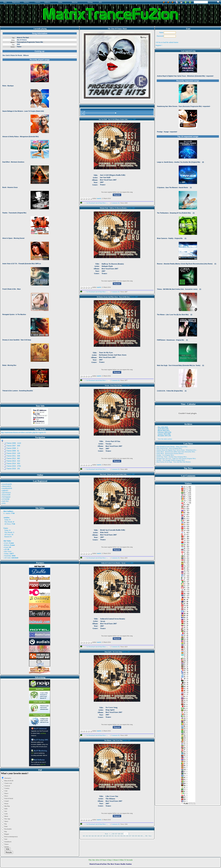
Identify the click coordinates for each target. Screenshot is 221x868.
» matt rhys (5, 501)
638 (119, 834)
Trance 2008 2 (12, 448)
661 (142, 836)
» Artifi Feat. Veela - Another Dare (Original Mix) (171, 457)
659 (136, 836)
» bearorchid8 (6, 495)
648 (104, 836)
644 (93, 836)
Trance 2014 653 (13, 464)
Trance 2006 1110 (14, 443)
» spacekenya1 (6, 493)
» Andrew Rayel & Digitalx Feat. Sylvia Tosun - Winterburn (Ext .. (176, 450)
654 (122, 836)
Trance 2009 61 (13, 451)
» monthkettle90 (6, 488)
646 (98, 836)
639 (122, 834)
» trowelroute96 (6, 484)
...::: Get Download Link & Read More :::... (95, 203)
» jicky (3, 503)
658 (133, 836)
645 (95, 836)
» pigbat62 (5, 490)
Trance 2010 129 (13, 453)
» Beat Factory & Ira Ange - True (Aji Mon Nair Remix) (173, 462)
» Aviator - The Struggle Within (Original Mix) (170, 460)
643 (90, 836)
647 (101, 836)
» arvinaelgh (5, 499)
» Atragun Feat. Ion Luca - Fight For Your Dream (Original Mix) (176, 458)
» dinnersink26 (6, 486)
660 (139, 836)
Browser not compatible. (40, 216)
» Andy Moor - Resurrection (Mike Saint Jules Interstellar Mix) (175, 452)
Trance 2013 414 (13, 461)
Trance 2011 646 (13, 456)
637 (116, 834)
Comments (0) (116, 203)
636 (113, 834)
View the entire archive (165, 439)
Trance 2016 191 (13, 469)
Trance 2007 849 (13, 446)
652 (116, 836)
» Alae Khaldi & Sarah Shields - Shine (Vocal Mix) (172, 447)
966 (146, 836)
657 (130, 836)
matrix (8, 513)
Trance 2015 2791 (14, 466)
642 (87, 836)
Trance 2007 (132, 119)
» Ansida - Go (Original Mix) (165, 455)
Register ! (159, 45)
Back (106, 834)
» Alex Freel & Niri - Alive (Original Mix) (169, 448)
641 (84, 836)
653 (119, 836)
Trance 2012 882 (13, 458)
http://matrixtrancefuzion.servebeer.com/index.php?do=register (22, 432)
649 (107, 836)
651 (113, 836)
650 (110, 836)
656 (127, 836)
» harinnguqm (6, 497)
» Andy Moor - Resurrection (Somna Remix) (169, 453)
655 (124, 836)
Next (150, 836)
